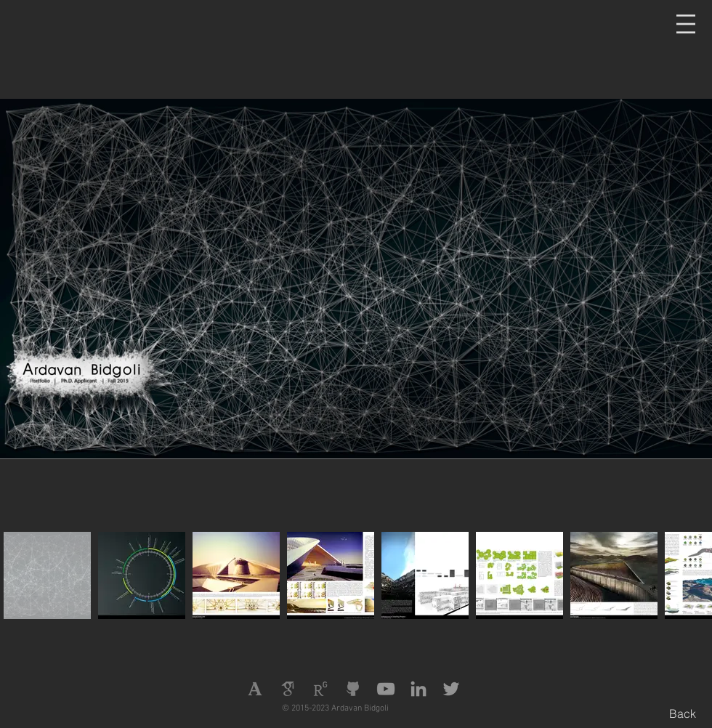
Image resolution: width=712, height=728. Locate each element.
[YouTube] (386, 689)
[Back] (683, 713)
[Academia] (255, 689)
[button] (686, 24)
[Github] (353, 689)
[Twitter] (451, 689)
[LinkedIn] (418, 689)
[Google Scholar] (288, 689)
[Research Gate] (320, 689)
